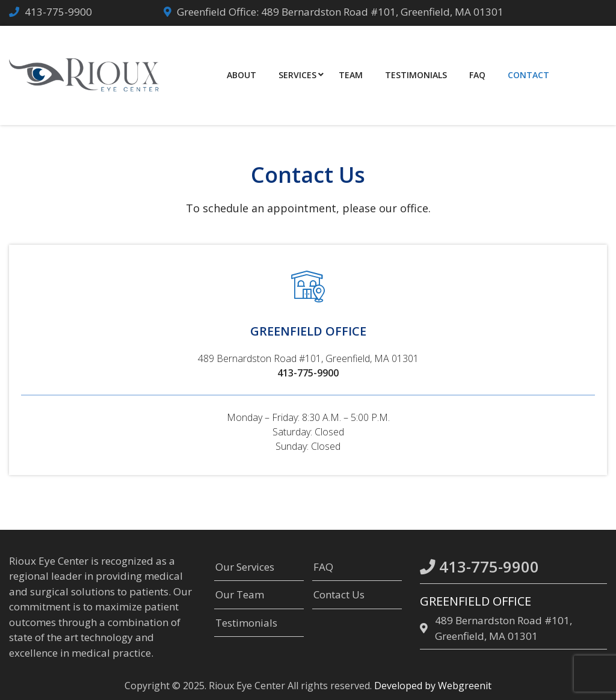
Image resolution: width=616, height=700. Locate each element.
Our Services (245, 567)
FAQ (323, 567)
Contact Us (339, 594)
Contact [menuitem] (528, 75)
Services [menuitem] (297, 75)
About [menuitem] (242, 75)
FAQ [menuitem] (477, 75)
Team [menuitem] (351, 75)
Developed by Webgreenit (433, 686)
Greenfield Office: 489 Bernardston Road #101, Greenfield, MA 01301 (340, 12)
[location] (426, 628)
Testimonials (246, 623)
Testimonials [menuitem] (416, 75)
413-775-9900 (58, 12)
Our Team (240, 594)
